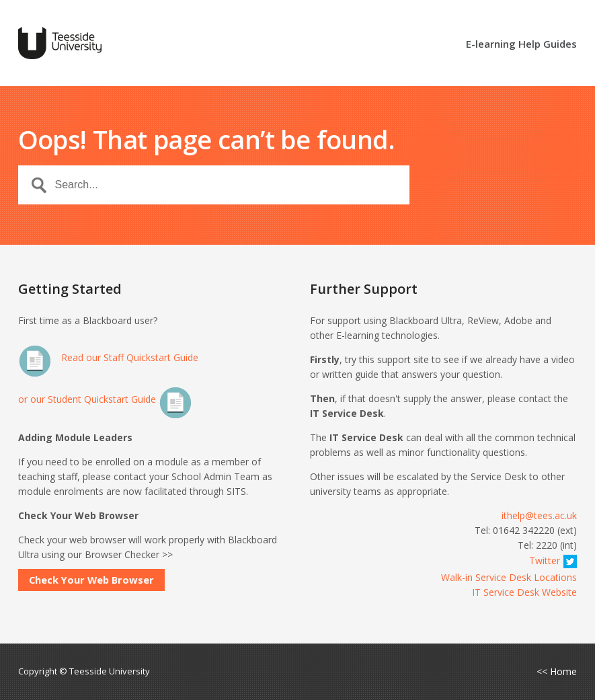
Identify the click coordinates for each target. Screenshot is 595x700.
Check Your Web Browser (91, 580)
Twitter (553, 560)
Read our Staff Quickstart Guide (108, 357)
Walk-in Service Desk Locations (509, 577)
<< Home (557, 672)
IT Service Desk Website (524, 592)
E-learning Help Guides (521, 45)
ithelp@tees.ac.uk (539, 515)
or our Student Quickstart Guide (105, 399)
